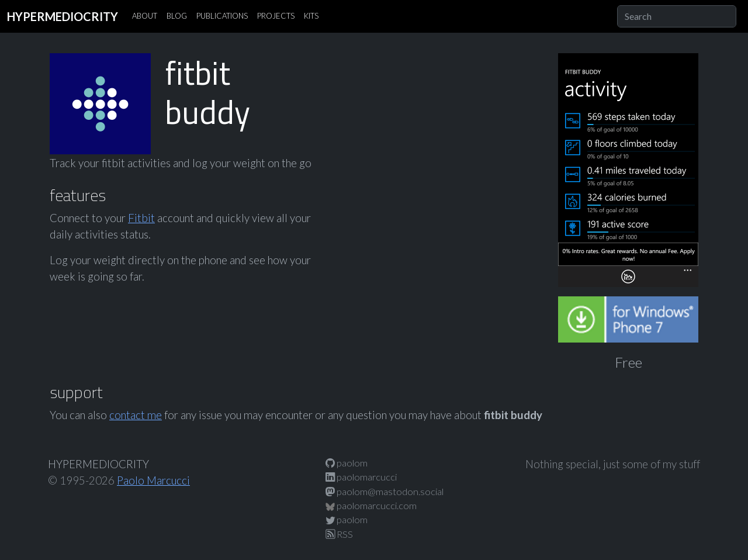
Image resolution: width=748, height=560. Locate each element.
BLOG (177, 16)
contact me (136, 415)
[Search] (677, 16)
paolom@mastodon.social (385, 491)
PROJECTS (276, 16)
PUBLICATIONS (222, 16)
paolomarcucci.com (371, 505)
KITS (311, 16)
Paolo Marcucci (153, 481)
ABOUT (145, 16)
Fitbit (141, 218)
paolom (347, 463)
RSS (339, 534)
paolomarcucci (361, 477)
